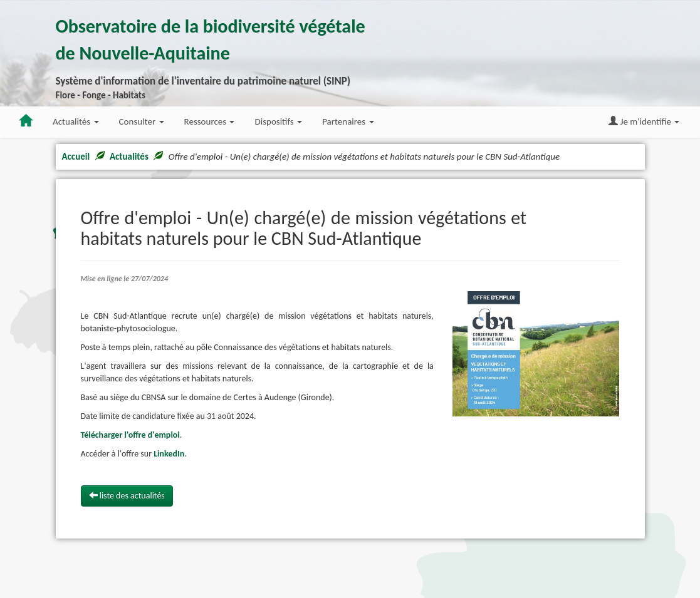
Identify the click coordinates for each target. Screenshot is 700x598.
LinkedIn (169, 454)
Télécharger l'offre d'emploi (130, 435)
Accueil (76, 157)
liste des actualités (127, 496)
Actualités (129, 157)
